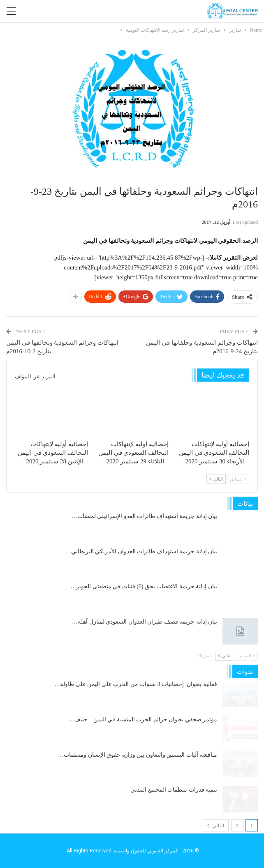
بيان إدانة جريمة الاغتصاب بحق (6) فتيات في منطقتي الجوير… (144, 586)
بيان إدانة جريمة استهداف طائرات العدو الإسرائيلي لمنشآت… (145, 516)
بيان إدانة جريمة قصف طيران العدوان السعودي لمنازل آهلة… (145, 622)
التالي (216, 479)
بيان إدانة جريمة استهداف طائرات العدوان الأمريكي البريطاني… (141, 551)
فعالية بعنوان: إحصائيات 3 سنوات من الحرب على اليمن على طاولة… (136, 684)
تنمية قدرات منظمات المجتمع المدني (174, 790)
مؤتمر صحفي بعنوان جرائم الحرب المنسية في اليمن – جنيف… (143, 719)
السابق (238, 479)
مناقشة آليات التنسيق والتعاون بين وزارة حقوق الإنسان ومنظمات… (138, 755)
